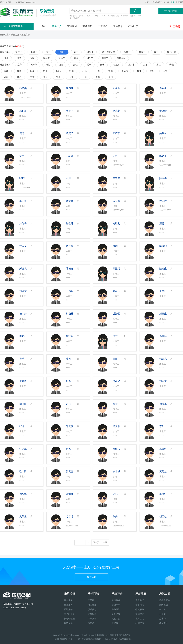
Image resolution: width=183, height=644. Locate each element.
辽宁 (89, 65)
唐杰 (68, 449)
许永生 (163, 88)
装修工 (47, 58)
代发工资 (116, 619)
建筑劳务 (26, 35)
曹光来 (70, 246)
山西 (61, 65)
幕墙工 (105, 58)
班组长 (76, 18)
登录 (172, 2)
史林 (115, 494)
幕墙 (76, 58)
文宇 (22, 156)
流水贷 (162, 619)
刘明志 (163, 381)
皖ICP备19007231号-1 (63, 639)
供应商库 (92, 605)
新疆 (72, 77)
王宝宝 (116, 178)
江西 (19, 71)
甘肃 (32, 77)
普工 (19, 58)
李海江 (163, 494)
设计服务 (68, 610)
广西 (98, 71)
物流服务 (140, 610)
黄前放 (163, 471)
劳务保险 (87, 26)
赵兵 (68, 404)
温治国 (116, 314)
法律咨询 (140, 614)
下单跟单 (92, 619)
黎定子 (70, 133)
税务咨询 (140, 619)
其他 (6, 58)
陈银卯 (163, 246)
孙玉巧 (116, 269)
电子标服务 (69, 614)
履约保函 (68, 623)
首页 (44, 26)
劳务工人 (57, 26)
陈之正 (116, 156)
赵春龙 (70, 516)
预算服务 (68, 605)
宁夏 (58, 77)
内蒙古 (75, 65)
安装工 (82, 16)
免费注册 (179, 2)
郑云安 (70, 426)
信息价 (91, 623)
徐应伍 (116, 449)
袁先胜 (163, 201)
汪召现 (23, 449)
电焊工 (90, 16)
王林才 (70, 156)
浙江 (159, 65)
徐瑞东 (163, 404)
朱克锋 (23, 381)
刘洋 (68, 178)
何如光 (116, 381)
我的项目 (171, 11)
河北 (48, 65)
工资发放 (103, 26)
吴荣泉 (23, 516)
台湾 (84, 77)
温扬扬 (163, 336)
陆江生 (163, 269)
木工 (104, 16)
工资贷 (175, 26)
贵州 (152, 71)
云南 (165, 71)
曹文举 (70, 201)
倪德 (22, 133)
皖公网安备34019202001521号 (90, 639)
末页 (105, 543)
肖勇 (68, 381)
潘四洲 (70, 88)
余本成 (116, 471)
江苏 (145, 65)
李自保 (23, 201)
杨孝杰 (23, 88)
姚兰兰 (163, 133)
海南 (111, 71)
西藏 (6, 77)
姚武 (115, 246)
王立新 (163, 291)
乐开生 (163, 314)
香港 (98, 77)
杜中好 (23, 314)
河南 (45, 71)
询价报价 (92, 614)
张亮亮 (163, 359)
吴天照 (116, 426)
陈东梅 (163, 178)
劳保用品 (72, 26)
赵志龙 (116, 111)
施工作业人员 (113, 16)
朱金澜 (116, 201)
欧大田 (23, 471)
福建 (6, 71)
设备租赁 (140, 605)
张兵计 (23, 178)
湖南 (72, 71)
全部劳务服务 (13, 25)
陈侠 (115, 516)
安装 (32, 58)
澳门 (111, 77)
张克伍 (70, 111)
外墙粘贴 (124, 16)
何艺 (115, 336)
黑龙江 (116, 65)
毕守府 (70, 336)
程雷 (115, 404)
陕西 (19, 77)
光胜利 (116, 223)
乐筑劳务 (15, 35)
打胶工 (142, 52)
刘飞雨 (23, 404)
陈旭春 (70, 269)
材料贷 (162, 610)
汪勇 (162, 223)
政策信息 (118, 26)
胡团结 (163, 516)
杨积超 (23, 111)
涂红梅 (23, 223)
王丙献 (70, 291)
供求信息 (92, 610)
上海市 (131, 65)
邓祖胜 (116, 88)
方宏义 (23, 246)
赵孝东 (23, 291)
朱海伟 (116, 291)
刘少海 (23, 494)
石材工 (133, 16)
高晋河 (163, 449)
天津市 (34, 65)
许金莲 (70, 223)
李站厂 (23, 336)
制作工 (90, 58)
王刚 (115, 359)
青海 (45, 77)
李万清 (163, 111)
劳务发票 (116, 614)
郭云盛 (70, 471)
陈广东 (116, 133)
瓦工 (76, 52)
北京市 (19, 65)
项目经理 (171, 52)
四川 (139, 71)
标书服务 (68, 600)
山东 (32, 71)
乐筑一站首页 (5, 2)
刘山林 (70, 314)
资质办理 (140, 600)
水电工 (97, 16)
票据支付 (163, 623)
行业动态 (133, 26)
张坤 (22, 426)
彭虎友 (23, 269)
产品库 (91, 600)
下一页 (96, 543)
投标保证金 (69, 619)
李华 (162, 426)
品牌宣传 (140, 623)
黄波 (68, 359)
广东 (84, 71)
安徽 (172, 65)
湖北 (58, 71)
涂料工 (62, 58)
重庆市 (125, 71)
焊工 (156, 52)
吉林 (102, 65)
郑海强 (70, 494)
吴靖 (22, 359)
